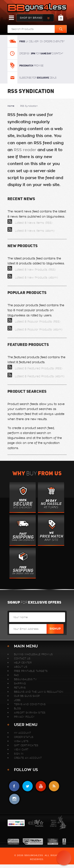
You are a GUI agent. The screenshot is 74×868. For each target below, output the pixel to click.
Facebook (14, 786)
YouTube (41, 786)
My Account (23, 733)
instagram (14, 799)
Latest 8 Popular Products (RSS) (34, 322)
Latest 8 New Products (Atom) (33, 277)
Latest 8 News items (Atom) (31, 231)
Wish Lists (21, 741)
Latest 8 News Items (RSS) (30, 223)
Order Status (24, 737)
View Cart (21, 749)
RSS (54, 786)
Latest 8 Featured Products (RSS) (35, 368)
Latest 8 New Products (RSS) (32, 270)
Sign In (19, 754)
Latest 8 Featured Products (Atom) (36, 376)
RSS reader (25, 150)
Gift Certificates (26, 745)
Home (11, 106)
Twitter (28, 786)
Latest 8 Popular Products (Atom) (35, 329)
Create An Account (28, 758)
